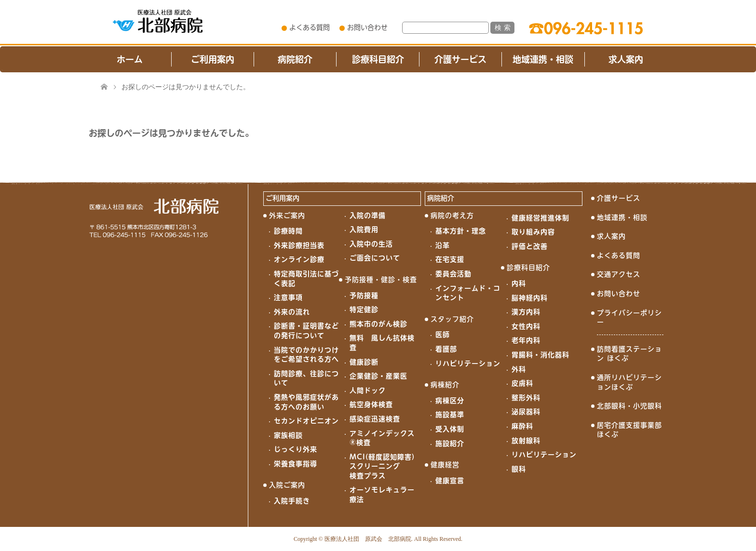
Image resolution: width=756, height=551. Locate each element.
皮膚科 (522, 383)
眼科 (519, 469)
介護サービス (460, 59)
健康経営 (445, 465)
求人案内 (626, 59)
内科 (519, 283)
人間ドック (368, 390)
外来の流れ (292, 312)
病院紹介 (295, 59)
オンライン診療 (299, 259)
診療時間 (288, 231)
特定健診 (364, 309)
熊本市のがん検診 (378, 324)
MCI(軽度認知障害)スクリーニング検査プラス (382, 466)
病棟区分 (450, 401)
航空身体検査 (371, 404)
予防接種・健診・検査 (381, 280)
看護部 (446, 349)
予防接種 (364, 296)
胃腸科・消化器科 (540, 355)
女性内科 (526, 326)
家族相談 (288, 435)
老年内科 (526, 340)
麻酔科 (522, 426)
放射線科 (526, 441)
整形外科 (526, 398)
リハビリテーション (468, 363)
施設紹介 (450, 443)
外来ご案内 (287, 215)
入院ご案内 (287, 485)
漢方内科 (526, 312)
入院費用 (364, 229)
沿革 (443, 245)
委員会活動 (453, 274)
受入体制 (450, 429)
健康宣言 (450, 481)
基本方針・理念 (461, 231)
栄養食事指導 (296, 464)
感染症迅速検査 (375, 419)
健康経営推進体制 (540, 218)
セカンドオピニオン (306, 421)
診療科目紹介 (378, 59)
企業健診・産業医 (378, 376)
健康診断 (364, 362)
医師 (443, 335)
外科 (519, 369)
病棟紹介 (445, 385)
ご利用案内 (213, 59)
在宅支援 (450, 259)
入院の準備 (368, 215)
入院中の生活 (371, 244)
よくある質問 (310, 27)
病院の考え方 (452, 215)
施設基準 (450, 415)
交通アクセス (619, 274)
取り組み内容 (533, 232)
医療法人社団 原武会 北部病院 (368, 539)
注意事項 (288, 297)
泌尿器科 (526, 412)
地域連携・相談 (543, 59)
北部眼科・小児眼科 (629, 406)
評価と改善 (530, 246)
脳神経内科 (530, 298)
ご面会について (375, 258)
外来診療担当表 (299, 245)
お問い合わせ (367, 27)
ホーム (130, 59)
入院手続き (292, 501)
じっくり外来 (296, 449)
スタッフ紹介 (452, 319)
